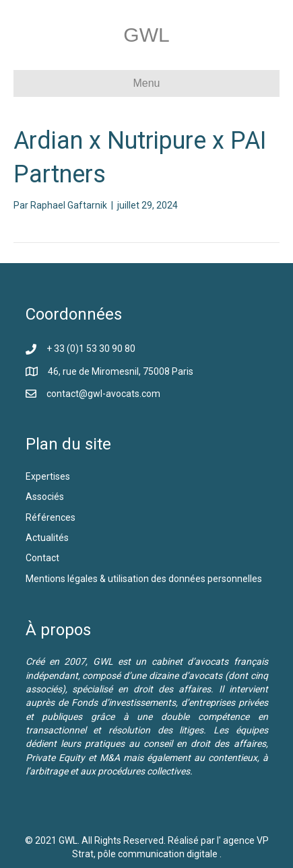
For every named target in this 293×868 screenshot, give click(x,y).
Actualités (47, 538)
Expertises (48, 476)
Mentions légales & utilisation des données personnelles (144, 579)
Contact (42, 558)
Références (52, 517)
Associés (46, 497)
